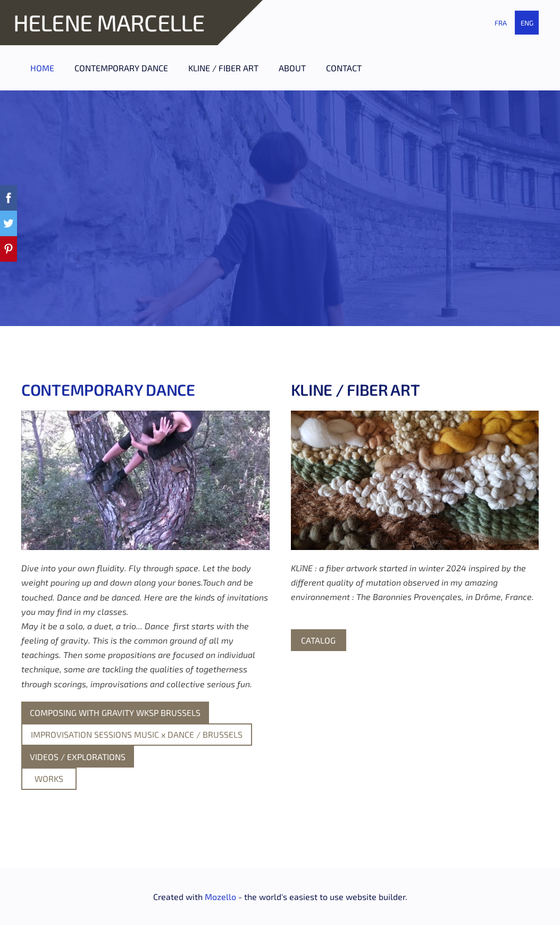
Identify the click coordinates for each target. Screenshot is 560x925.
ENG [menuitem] (527, 23)
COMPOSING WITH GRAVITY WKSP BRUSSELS (115, 712)
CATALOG (318, 640)
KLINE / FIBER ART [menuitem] (223, 68)
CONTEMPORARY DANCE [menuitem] (121, 68)
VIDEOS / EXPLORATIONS (78, 757)
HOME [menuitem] (42, 68)
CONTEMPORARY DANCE (108, 389)
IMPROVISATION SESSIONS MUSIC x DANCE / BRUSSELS (137, 734)
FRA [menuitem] (501, 23)
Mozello (220, 897)
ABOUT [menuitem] (292, 68)
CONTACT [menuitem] (344, 68)
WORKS (49, 778)
